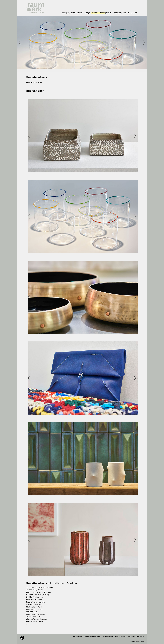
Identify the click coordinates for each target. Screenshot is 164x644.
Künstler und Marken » (35, 82)
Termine (126, 13)
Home (63, 13)
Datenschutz (140, 636)
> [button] (144, 43)
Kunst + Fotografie (114, 13)
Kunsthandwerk (98, 13)
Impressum (131, 636)
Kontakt (134, 13)
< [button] (20, 43)
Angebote (71, 13)
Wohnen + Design (83, 13)
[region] (82, 43)
